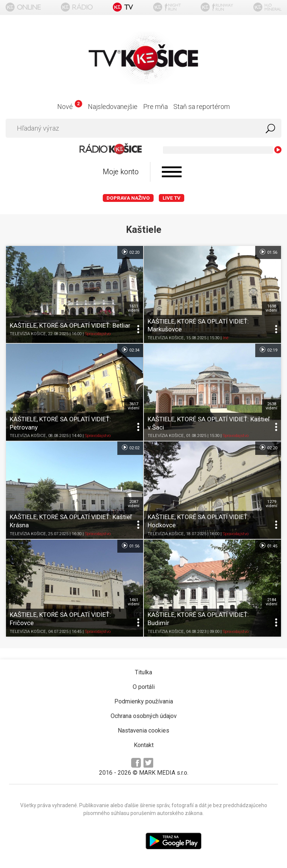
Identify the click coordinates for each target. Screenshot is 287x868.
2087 (134, 504)
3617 (134, 406)
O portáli (144, 687)
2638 (271, 406)
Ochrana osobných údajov (144, 716)
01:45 (268, 546)
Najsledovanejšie (113, 107)
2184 (271, 602)
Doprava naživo (128, 198)
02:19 (268, 350)
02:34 (130, 350)
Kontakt (144, 745)
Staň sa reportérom (202, 107)
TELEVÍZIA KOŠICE (28, 334)
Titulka (143, 672)
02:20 (130, 252)
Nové (70, 107)
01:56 (268, 252)
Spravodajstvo (98, 334)
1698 (271, 308)
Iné (226, 338)
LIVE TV (172, 198)
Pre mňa (155, 107)
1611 (134, 308)
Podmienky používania (144, 701)
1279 (271, 504)
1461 (134, 602)
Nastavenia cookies (143, 730)
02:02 (130, 447)
